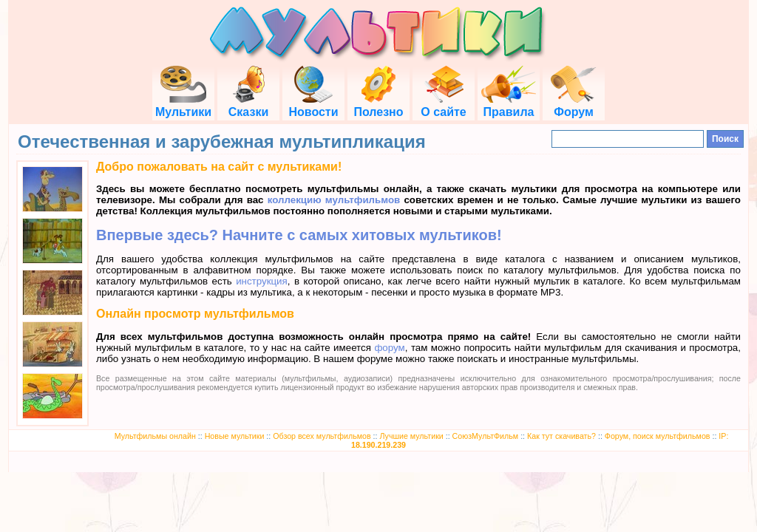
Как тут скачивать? (561, 436)
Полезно (378, 105)
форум (389, 348)
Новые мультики (235, 436)
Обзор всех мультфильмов (322, 436)
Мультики (183, 105)
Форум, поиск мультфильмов (658, 436)
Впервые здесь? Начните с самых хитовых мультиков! (299, 235)
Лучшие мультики (411, 436)
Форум (574, 105)
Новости (313, 105)
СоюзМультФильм (486, 436)
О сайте (443, 105)
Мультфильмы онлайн (155, 436)
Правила (509, 105)
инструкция (262, 281)
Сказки (248, 105)
